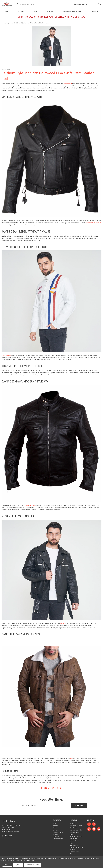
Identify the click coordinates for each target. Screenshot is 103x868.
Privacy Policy (74, 851)
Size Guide (73, 828)
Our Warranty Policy (76, 830)
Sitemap (73, 854)
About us (73, 823)
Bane (71, 758)
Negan (62, 623)
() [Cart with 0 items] (100, 4)
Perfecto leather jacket (94, 223)
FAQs (72, 843)
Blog (72, 834)
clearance (94, 11)
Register (85, 4)
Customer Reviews (76, 825)
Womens (21, 11)
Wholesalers (74, 845)
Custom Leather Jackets (72, 11)
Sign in (78, 4)
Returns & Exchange (76, 836)
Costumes (50, 11)
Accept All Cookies (32, 865)
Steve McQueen (6, 355)
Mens (7, 11)
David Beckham (30, 505)
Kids (35, 11)
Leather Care (74, 841)
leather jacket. (68, 84)
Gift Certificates (58, 838)
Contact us (73, 838)
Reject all (18, 865)
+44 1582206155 (8, 836)
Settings (7, 865)
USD (93, 4)
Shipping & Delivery (76, 832)
